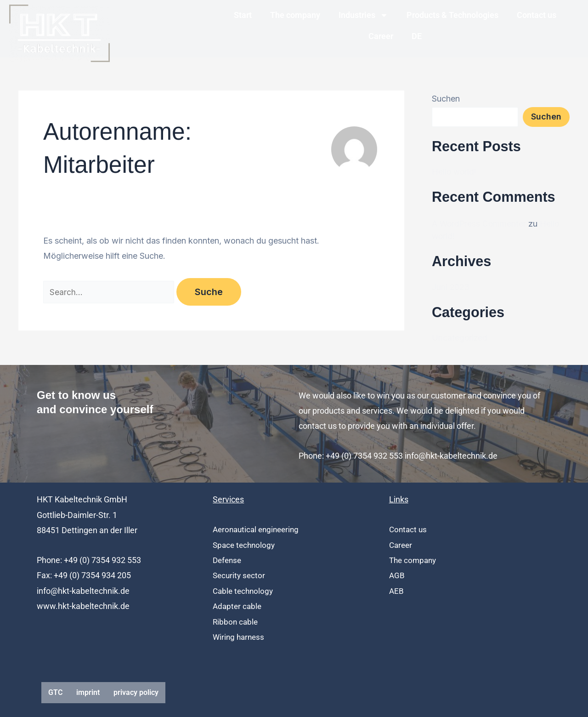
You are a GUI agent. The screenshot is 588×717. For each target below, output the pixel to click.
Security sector (240, 575)
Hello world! (455, 172)
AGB (397, 575)
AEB (397, 591)
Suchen (446, 99)
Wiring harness (240, 637)
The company (295, 15)
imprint (88, 692)
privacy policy (136, 692)
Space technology (245, 545)
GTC (55, 692)
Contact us (537, 15)
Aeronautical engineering (258, 529)
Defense (228, 560)
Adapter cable (238, 606)
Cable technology (244, 591)
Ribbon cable (236, 622)
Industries (363, 15)
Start (243, 15)
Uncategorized (460, 338)
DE (417, 36)
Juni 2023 (451, 287)
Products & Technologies (452, 15)
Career (381, 36)
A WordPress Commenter (480, 224)
